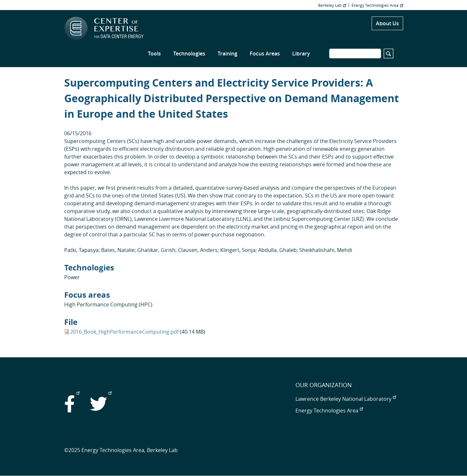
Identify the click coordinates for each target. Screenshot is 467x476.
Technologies (189, 54)
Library (301, 54)
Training (228, 54)
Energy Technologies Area (377, 5)
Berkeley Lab (332, 5)
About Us (387, 23)
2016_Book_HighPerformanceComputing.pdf (124, 332)
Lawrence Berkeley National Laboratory (346, 399)
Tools (154, 54)
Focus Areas (265, 54)
